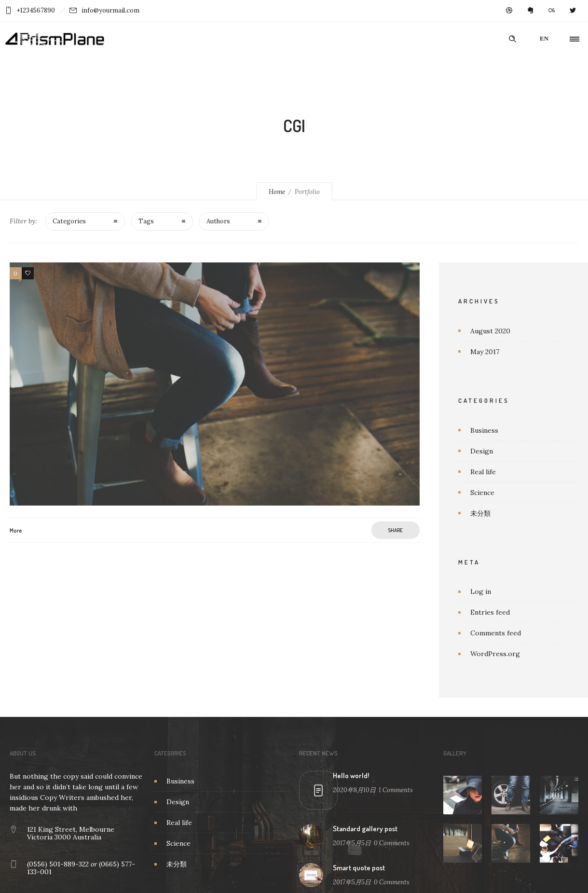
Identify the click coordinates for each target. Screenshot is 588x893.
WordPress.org (495, 654)
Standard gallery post (365, 829)
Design (482, 451)
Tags (146, 221)
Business (484, 430)
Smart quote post (359, 868)
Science (482, 493)
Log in (481, 591)
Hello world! (351, 776)
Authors (218, 221)
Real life (483, 472)
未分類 (480, 513)
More (16, 530)
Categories (69, 221)
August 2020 (490, 331)
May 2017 (485, 352)
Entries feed (490, 612)
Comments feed (496, 633)
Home (277, 192)
